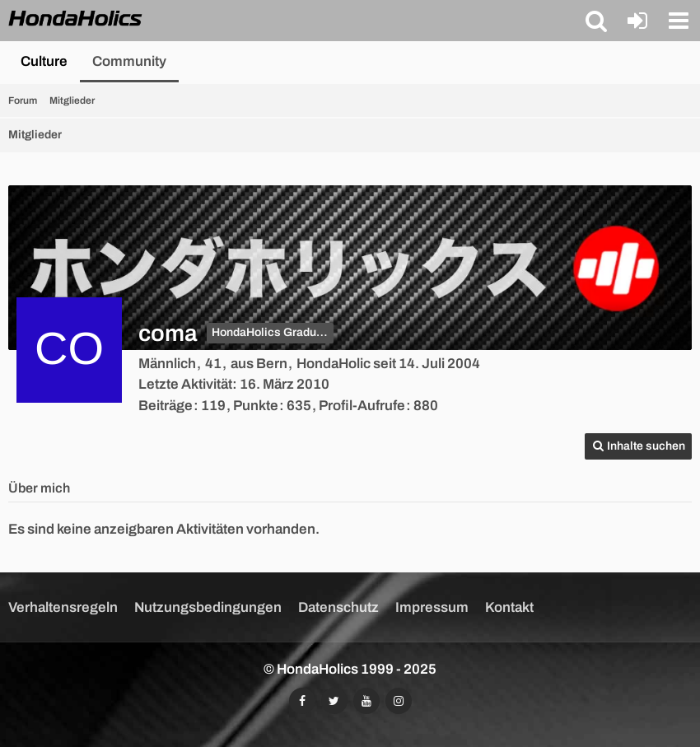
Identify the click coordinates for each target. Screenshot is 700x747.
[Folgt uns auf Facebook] (302, 701)
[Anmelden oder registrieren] (637, 21)
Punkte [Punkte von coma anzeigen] (256, 406)
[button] (596, 21)
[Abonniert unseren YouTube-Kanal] (366, 701)
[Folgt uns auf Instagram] (399, 701)
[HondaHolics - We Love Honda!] (76, 20)
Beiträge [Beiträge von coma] (166, 406)
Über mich (39, 488)
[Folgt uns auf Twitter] (334, 701)
